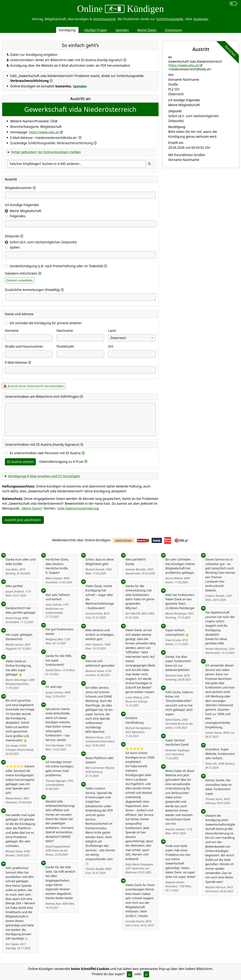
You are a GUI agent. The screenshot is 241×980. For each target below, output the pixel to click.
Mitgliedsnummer (18, 188)
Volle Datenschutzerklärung (78, 508)
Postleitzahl (65, 346)
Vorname (12, 330)
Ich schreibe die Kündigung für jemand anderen (46, 323)
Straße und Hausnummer (24, 346)
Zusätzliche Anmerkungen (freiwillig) (32, 290)
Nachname (65, 330)
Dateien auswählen (20, 280)
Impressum (173, 30)
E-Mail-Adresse (16, 362)
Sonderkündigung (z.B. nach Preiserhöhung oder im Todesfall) (56, 266)
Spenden (122, 30)
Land (112, 330)
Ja (130, 974)
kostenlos (201, 19)
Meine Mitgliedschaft (26, 211)
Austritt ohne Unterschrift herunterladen (36, 386)
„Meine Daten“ (32, 508)
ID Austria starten (20, 462)
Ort (111, 346)
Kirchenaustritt (104, 19)
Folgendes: (18, 216)
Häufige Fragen (96, 30)
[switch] (233, 4)
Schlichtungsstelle (170, 19)
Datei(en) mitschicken (21, 273)
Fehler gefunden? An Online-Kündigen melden (46, 152)
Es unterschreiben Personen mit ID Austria (45, 453)
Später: (15, 247)
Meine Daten (147, 30)
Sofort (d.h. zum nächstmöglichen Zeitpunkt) (43, 242)
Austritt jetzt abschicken (23, 520)
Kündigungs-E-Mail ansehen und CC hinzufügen (44, 476)
